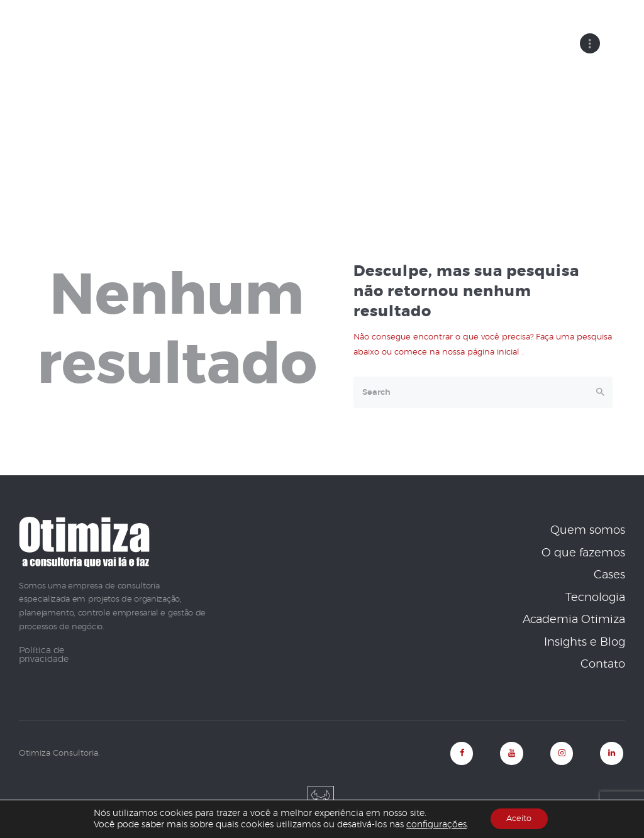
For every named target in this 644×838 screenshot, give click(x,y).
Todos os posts (339, 123)
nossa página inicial (482, 352)
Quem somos (588, 531)
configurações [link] (433, 824)
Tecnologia (595, 597)
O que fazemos (583, 553)
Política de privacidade (44, 654)
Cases (609, 575)
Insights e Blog (585, 642)
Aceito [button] (519, 819)
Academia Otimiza (574, 620)
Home (274, 123)
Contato (603, 664)
